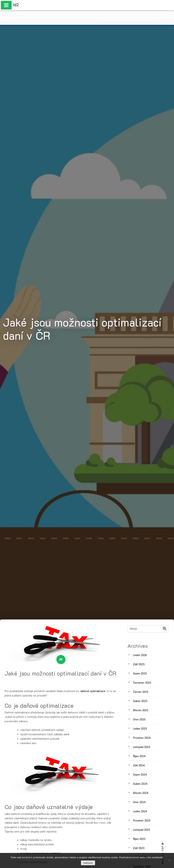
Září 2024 (139, 765)
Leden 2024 (140, 811)
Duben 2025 (140, 701)
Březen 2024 (141, 793)
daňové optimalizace (93, 691)
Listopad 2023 (142, 830)
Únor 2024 (139, 802)
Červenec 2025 (142, 683)
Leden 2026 (140, 655)
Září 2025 (139, 664)
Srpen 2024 (140, 775)
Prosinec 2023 (142, 821)
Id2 (16, 5)
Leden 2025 (140, 729)
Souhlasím (88, 863)
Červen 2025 (141, 692)
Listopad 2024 (142, 747)
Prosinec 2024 (142, 738)
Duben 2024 (140, 784)
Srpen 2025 (140, 674)
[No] (169, 860)
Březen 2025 (141, 710)
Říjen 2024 (139, 756)
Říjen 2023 (139, 839)
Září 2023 (139, 848)
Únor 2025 (139, 719)
